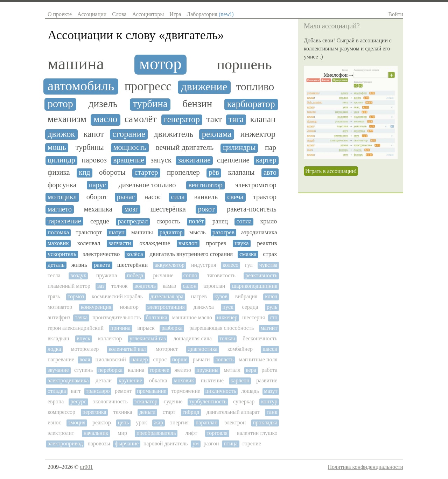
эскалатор (146, 401)
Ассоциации (92, 14)
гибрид (191, 412)
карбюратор (251, 104)
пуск (228, 307)
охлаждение (155, 243)
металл (232, 370)
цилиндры (239, 148)
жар (159, 422)
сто (274, 317)
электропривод (65, 443)
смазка (248, 254)
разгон (211, 443)
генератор (182, 119)
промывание (152, 391)
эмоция (77, 422)
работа (269, 370)
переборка (111, 370)
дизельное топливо (147, 185)
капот (94, 134)
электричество (101, 254)
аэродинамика (259, 232)
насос (153, 197)
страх (270, 254)
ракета (102, 265)
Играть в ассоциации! (331, 171)
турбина (150, 104)
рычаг (126, 197)
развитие (267, 380)
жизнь (79, 265)
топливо (255, 87)
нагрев (199, 296)
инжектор (258, 134)
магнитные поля (258, 359)
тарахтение (64, 221)
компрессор (61, 412)
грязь (54, 296)
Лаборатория (210, 14)
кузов (221, 296)
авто (270, 172)
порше (180, 359)
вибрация (246, 296)
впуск (83, 338)
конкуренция (96, 307)
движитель (173, 134)
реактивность (261, 275)
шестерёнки (132, 265)
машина (76, 64)
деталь (56, 265)
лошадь (250, 391)
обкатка (158, 380)
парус (97, 185)
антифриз (59, 317)
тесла (54, 275)
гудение (173, 401)
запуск (161, 160)
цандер (139, 359)
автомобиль (81, 86)
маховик (58, 243)
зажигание (194, 160)
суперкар (244, 401)
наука (241, 243)
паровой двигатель (166, 443)
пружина (107, 275)
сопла (244, 221)
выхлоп (188, 243)
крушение (130, 380)
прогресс (148, 86)
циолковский (111, 359)
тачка (81, 317)
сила (178, 197)
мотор (160, 64)
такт (214, 119)
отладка (57, 391)
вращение (129, 160)
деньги (147, 412)
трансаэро (98, 391)
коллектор (110, 338)
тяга (236, 119)
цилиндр (61, 160)
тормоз (76, 296)
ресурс (78, 401)
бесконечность (260, 338)
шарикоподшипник (255, 286)
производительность (117, 317)
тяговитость (221, 275)
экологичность (110, 401)
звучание (58, 370)
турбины (90, 147)
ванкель (206, 197)
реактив (267, 243)
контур (269, 401)
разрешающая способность (222, 328)
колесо (230, 265)
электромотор (256, 185)
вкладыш (58, 338)
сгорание (129, 134)
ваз (101, 286)
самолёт (141, 119)
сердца (250, 307)
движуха (204, 307)
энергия (179, 422)
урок (141, 422)
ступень (83, 370)
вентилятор (205, 185)
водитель (145, 286)
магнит (269, 328)
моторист (167, 349)
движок (61, 134)
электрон (235, 422)
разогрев (223, 232)
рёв (214, 172)
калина (136, 370)
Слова (119, 14)
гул (249, 265)
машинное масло (192, 317)
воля (85, 359)
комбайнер (240, 349)
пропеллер (183, 172)
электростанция (166, 307)
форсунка (62, 185)
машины (142, 232)
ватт (76, 391)
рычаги (201, 359)
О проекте (60, 14)
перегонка (94, 412)
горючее (160, 370)
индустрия (204, 265)
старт (169, 412)
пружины (207, 370)
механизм (67, 119)
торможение (186, 391)
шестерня (254, 317)
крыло (269, 221)
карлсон (240, 380)
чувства (268, 265)
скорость (168, 221)
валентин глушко (257, 433)
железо (183, 370)
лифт (191, 433)
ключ (271, 296)
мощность (130, 147)
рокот (206, 209)
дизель (103, 104)
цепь (124, 422)
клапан (263, 119)
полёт (196, 221)
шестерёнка (168, 209)
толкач (227, 338)
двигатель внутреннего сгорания (191, 254)
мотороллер (85, 349)
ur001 (86, 467)
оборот (97, 197)
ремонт (123, 391)
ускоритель (62, 254)
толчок (119, 286)
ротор (60, 104)
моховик (184, 380)
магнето (60, 209)
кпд (84, 172)
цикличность (221, 391)
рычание (163, 275)
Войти (396, 14)
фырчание (127, 443)
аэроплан (214, 286)
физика (59, 172)
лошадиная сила (192, 338)
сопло (190, 275)
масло (105, 119)
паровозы (99, 443)
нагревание (61, 359)
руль (272, 307)
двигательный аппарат (233, 412)
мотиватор (60, 307)
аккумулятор (170, 265)
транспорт (89, 232)
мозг (131, 209)
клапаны (241, 172)
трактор (265, 197)
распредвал (133, 221)
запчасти (120, 243)
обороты (112, 172)
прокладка (265, 422)
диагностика (203, 349)
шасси (270, 349)
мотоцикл (62, 197)
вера (251, 370)
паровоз (94, 160)
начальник (96, 433)
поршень (244, 64)
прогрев (216, 243)
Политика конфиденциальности (365, 467)
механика (98, 209)
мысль (198, 232)
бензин (198, 104)
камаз (169, 286)
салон (190, 286)
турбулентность (208, 401)
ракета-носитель (252, 209)
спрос (160, 359)
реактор (102, 422)
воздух (78, 275)
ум (196, 443)
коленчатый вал (127, 349)
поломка (58, 232)
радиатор (171, 232)
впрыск (146, 328)
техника (123, 412)
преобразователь (156, 433)
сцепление (233, 160)
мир (122, 433)
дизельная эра (167, 296)
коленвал (89, 243)
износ (54, 422)
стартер (146, 172)
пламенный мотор (69, 286)
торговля (217, 433)
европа (56, 401)
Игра (175, 14)
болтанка (156, 317)
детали (104, 380)
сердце (100, 221)
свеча (235, 197)
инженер (227, 317)
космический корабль (117, 296)
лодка (54, 349)
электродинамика (68, 380)
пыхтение (212, 380)
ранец (220, 221)
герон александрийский (76, 328)
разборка (172, 328)
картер (266, 160)
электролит (61, 433)
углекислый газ (148, 338)
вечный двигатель (185, 147)
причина (120, 328)
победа (135, 275)
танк (272, 412)
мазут (271, 391)
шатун (117, 232)
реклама (217, 134)
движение (204, 87)
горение (252, 443)
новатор (129, 307)
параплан (207, 422)
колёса (135, 254)
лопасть (225, 359)
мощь (57, 147)
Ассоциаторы (148, 14)
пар (271, 148)
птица (231, 443)
